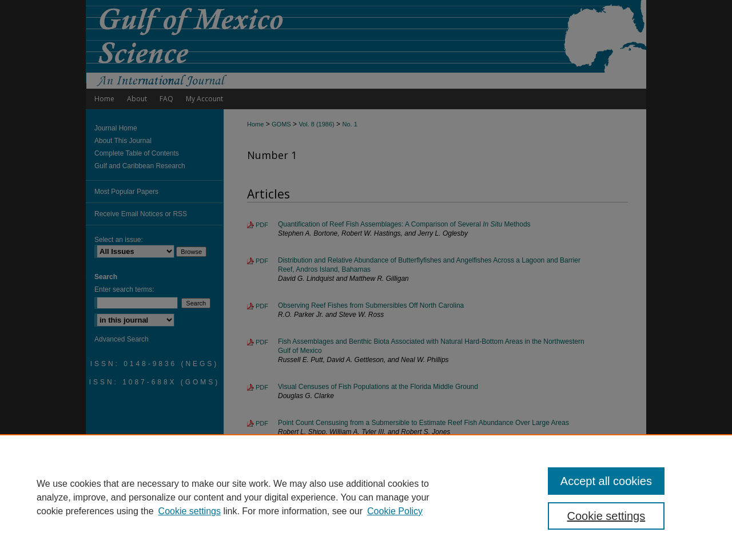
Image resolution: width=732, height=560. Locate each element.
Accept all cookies (606, 481)
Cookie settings (190, 511)
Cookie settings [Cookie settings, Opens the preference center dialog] (606, 516)
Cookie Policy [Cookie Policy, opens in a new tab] (395, 511)
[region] (366, 497)
